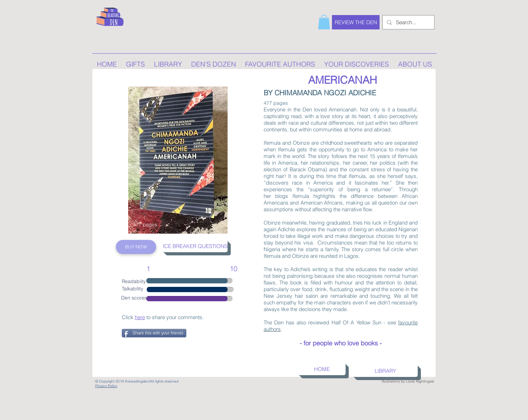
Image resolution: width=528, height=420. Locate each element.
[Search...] (408, 22)
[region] (178, 160)
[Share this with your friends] (154, 333)
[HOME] (322, 369)
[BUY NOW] (136, 247)
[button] (324, 22)
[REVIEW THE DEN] (356, 22)
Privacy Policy (106, 386)
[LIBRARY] (385, 371)
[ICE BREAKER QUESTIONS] (195, 246)
